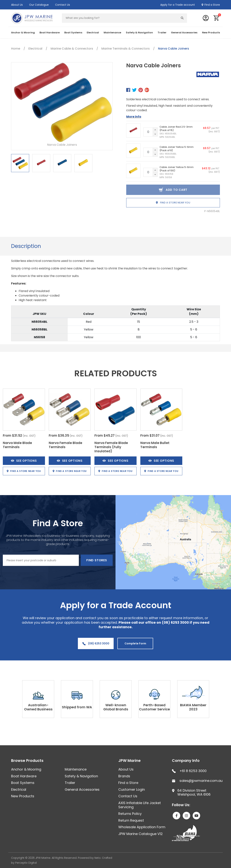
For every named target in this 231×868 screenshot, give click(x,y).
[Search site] (182, 18)
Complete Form (135, 643)
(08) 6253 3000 (96, 643)
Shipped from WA (77, 707)
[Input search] (120, 18)
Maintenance (112, 33)
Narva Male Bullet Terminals (155, 445)
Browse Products (27, 761)
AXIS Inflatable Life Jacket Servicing (140, 805)
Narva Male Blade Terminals (17, 445)
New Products (211, 33)
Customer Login (132, 789)
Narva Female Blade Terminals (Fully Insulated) (111, 447)
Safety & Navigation (139, 33)
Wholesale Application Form (142, 827)
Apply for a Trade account (178, 5)
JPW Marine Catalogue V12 (141, 834)
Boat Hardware (50, 33)
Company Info (186, 761)
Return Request (131, 820)
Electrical (93, 33)
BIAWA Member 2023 (193, 707)
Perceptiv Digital (26, 863)
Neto (98, 858)
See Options (24, 461)
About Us (17, 5)
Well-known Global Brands (116, 707)
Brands (124, 776)
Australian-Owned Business (38, 707)
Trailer (162, 33)
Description (26, 246)
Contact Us (63, 5)
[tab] (26, 246)
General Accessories (184, 33)
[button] (216, 18)
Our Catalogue (39, 5)
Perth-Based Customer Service (154, 707)
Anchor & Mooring (23, 33)
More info (134, 117)
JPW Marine (130, 761)
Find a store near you (173, 203)
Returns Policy (130, 814)
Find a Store (212, 5)
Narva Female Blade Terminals (65, 445)
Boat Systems (73, 33)
